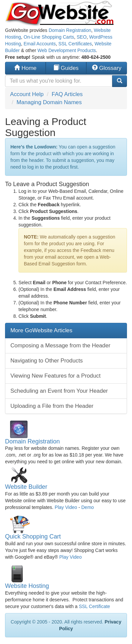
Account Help (27, 94)
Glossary (107, 68)
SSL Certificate (95, 606)
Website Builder (26, 487)
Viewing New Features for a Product (55, 376)
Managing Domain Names (49, 102)
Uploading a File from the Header (52, 406)
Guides (66, 68)
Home (25, 68)
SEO (82, 37)
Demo (87, 507)
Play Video (66, 507)
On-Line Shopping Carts (49, 37)
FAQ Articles (67, 94)
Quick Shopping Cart (33, 536)
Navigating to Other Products (47, 361)
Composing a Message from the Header (60, 346)
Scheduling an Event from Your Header (59, 391)
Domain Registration (70, 30)
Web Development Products (67, 50)
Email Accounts (40, 44)
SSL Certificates (75, 44)
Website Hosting (27, 586)
